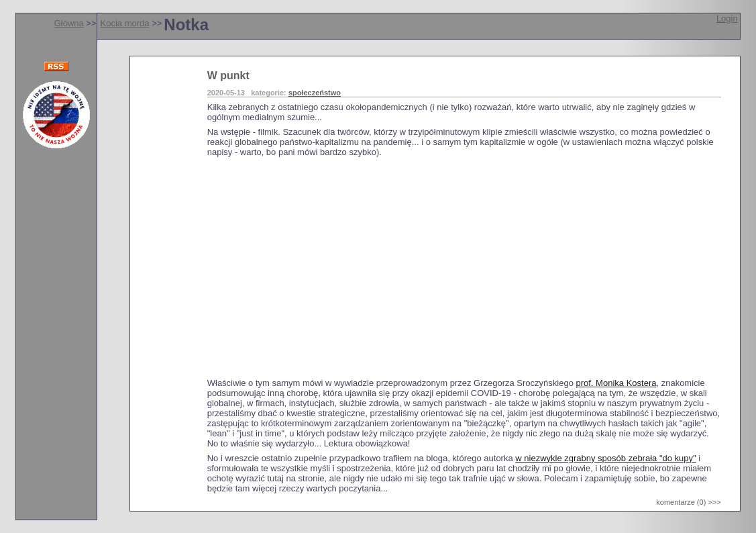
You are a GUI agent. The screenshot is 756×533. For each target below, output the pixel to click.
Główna (69, 23)
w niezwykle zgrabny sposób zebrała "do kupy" (605, 458)
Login (727, 18)
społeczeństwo (315, 93)
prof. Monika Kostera (616, 383)
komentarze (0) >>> (688, 502)
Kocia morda (125, 23)
